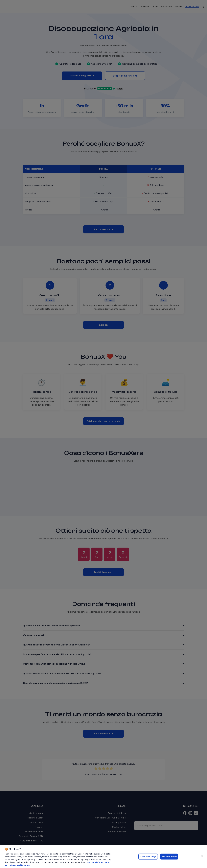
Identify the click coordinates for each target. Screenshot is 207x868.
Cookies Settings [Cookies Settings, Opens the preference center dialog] (148, 856)
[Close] (202, 856)
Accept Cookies (169, 856)
